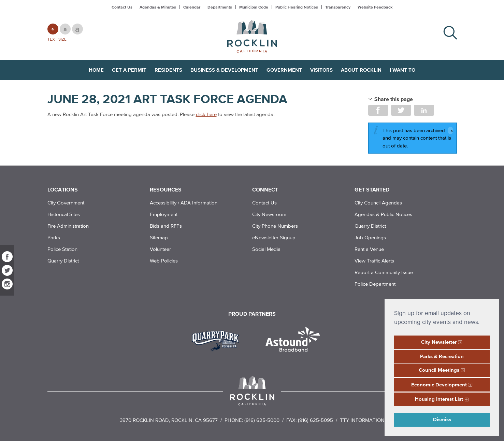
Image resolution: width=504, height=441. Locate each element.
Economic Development (439, 385)
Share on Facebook (378, 110)
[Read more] (218, 340)
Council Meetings (439, 370)
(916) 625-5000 (262, 420)
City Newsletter (439, 342)
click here (206, 114)
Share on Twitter (401, 110)
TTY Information (362, 420)
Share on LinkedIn (424, 110)
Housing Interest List (439, 399)
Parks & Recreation (442, 356)
